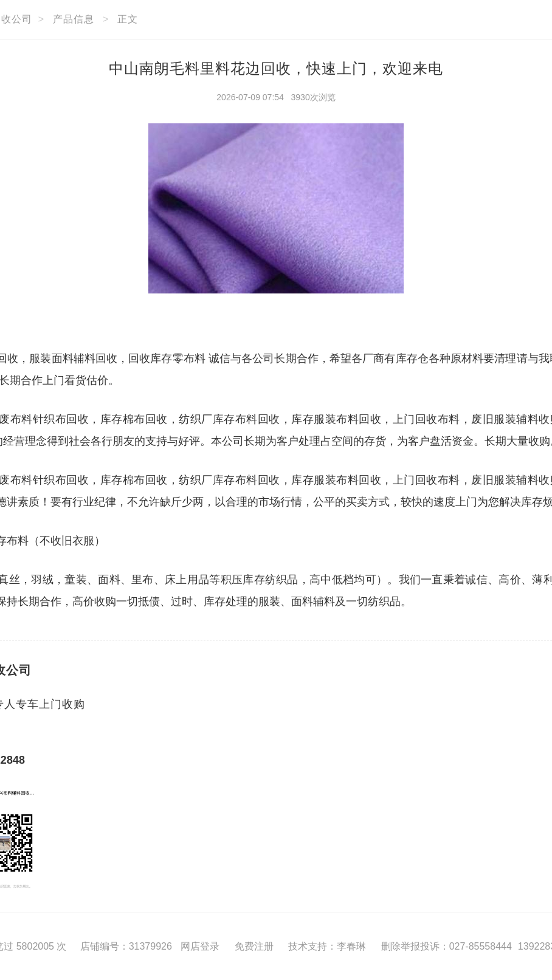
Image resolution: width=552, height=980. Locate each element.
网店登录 (200, 946)
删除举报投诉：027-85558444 (447, 946)
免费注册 (254, 946)
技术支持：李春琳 (327, 946)
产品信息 (74, 19)
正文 (128, 19)
